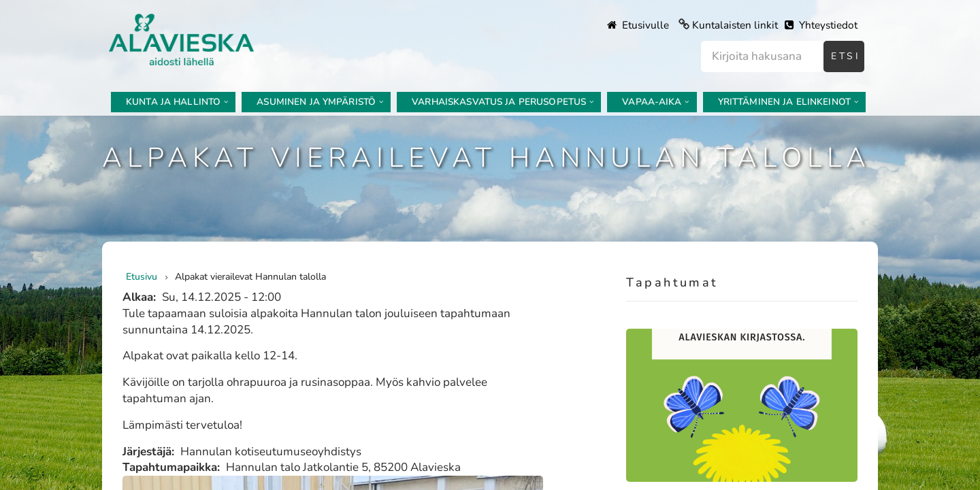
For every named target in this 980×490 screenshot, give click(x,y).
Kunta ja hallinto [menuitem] (173, 102)
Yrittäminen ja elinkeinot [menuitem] (784, 102)
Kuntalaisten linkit (735, 25)
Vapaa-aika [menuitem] (652, 102)
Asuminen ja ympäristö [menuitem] (316, 102)
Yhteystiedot (821, 25)
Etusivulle (638, 25)
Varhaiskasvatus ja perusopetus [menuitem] (499, 102)
